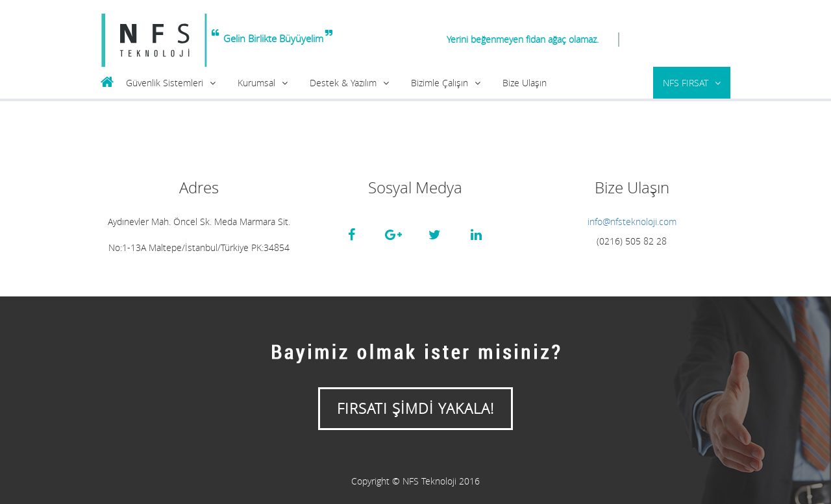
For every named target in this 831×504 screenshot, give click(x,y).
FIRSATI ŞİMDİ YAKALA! (415, 408)
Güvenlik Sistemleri (165, 83)
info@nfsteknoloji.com (632, 222)
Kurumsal (256, 83)
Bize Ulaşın (525, 83)
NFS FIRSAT (686, 83)
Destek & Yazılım (343, 83)
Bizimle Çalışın (440, 83)
